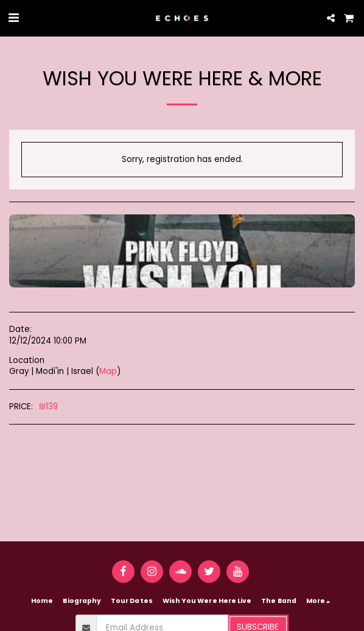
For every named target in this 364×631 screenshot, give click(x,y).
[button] (13, 18)
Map (108, 371)
